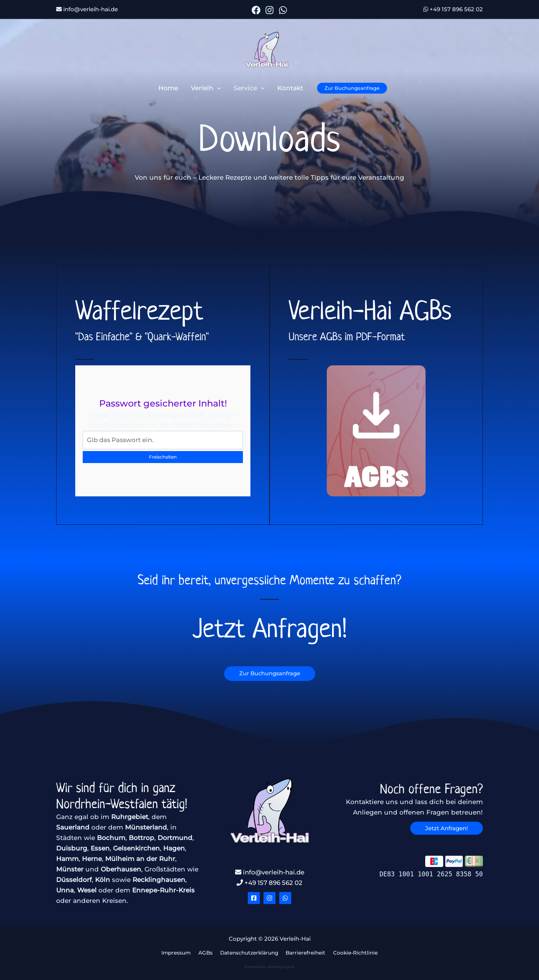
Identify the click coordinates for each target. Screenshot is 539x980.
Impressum (177, 953)
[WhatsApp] (283, 10)
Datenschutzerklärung (248, 953)
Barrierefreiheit (305, 953)
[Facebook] (256, 10)
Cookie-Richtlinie (354, 953)
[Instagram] (269, 10)
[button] (217, 88)
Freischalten (163, 457)
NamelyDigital (281, 967)
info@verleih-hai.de (87, 9)
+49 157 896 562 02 (453, 9)
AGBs (205, 953)
